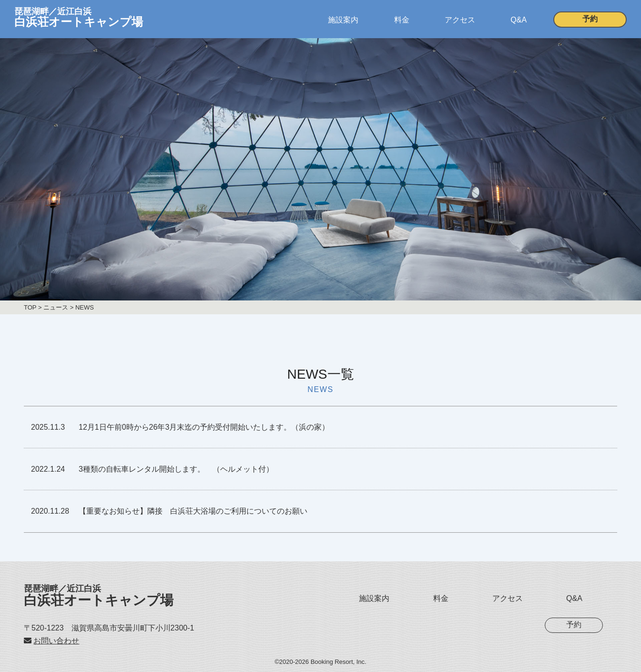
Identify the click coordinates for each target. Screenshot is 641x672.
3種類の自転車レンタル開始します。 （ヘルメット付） (176, 469)
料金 (402, 20)
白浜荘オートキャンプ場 (99, 596)
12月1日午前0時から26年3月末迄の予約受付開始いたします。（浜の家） (204, 427)
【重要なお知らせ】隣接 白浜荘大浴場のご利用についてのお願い (193, 511)
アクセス (460, 20)
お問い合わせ (56, 641)
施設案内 (343, 20)
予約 (590, 19)
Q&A (519, 20)
